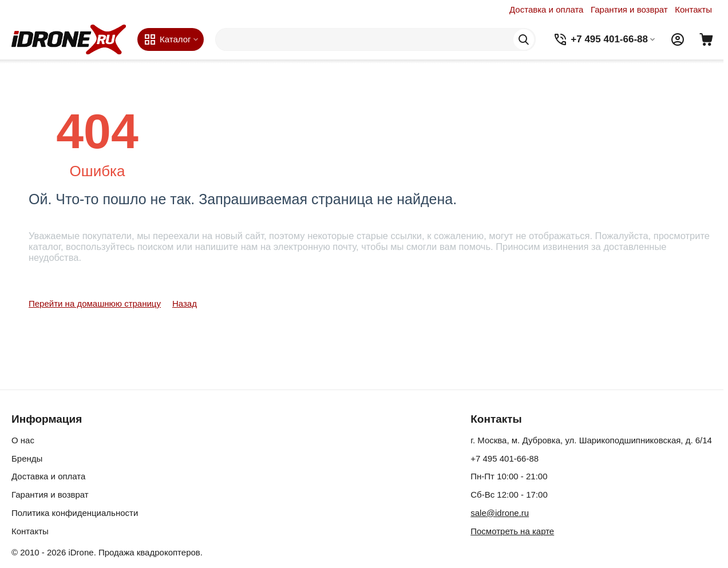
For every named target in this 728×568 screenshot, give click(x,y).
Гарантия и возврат (629, 9)
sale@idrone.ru (500, 513)
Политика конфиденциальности (75, 513)
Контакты (693, 9)
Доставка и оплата (546, 9)
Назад (185, 303)
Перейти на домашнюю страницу (95, 303)
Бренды (27, 458)
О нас (23, 440)
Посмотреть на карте (512, 531)
